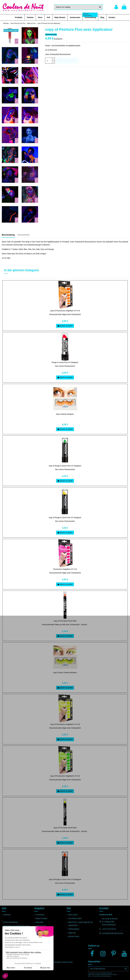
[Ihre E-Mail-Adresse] (106, 969)
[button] (19, 17)
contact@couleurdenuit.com (113, 933)
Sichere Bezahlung (10, 922)
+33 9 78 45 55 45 (109, 929)
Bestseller (39, 922)
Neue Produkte (41, 918)
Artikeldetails (23, 235)
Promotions (40, 915)
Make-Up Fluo (41, 926)
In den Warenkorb (67, 61)
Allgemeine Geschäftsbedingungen (16, 926)
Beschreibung (8, 235)
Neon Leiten (73, 915)
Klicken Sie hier (67, 962)
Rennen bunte (74, 936)
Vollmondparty (74, 929)
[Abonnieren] (126, 969)
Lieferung (7, 915)
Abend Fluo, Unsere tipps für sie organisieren (81, 924)
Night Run (72, 933)
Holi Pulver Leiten (75, 918)
